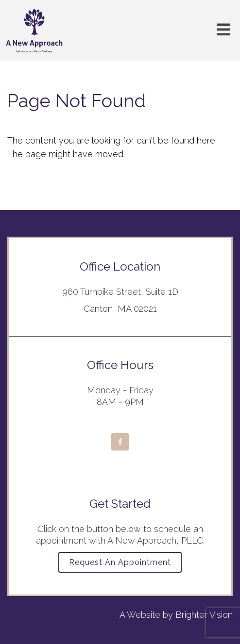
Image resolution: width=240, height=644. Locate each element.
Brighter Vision (204, 615)
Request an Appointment (120, 562)
